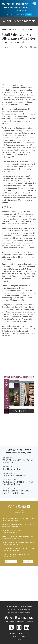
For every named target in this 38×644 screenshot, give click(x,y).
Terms (23, 637)
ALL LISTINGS (11, 561)
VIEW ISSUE (19, 411)
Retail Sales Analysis (12, 469)
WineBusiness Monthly (19, 21)
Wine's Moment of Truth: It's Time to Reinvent (18, 461)
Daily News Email (24, 609)
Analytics (12, 609)
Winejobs (28, 606)
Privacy (15, 637)
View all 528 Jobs (19, 512)
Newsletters (13, 612)
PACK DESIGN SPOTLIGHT (15, 475)
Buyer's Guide (25, 612)
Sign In (28, 15)
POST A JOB (28, 561)
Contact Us (14, 634)
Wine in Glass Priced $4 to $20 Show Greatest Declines (17, 492)
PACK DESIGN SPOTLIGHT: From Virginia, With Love (18, 483)
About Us (24, 634)
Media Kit (19, 640)
